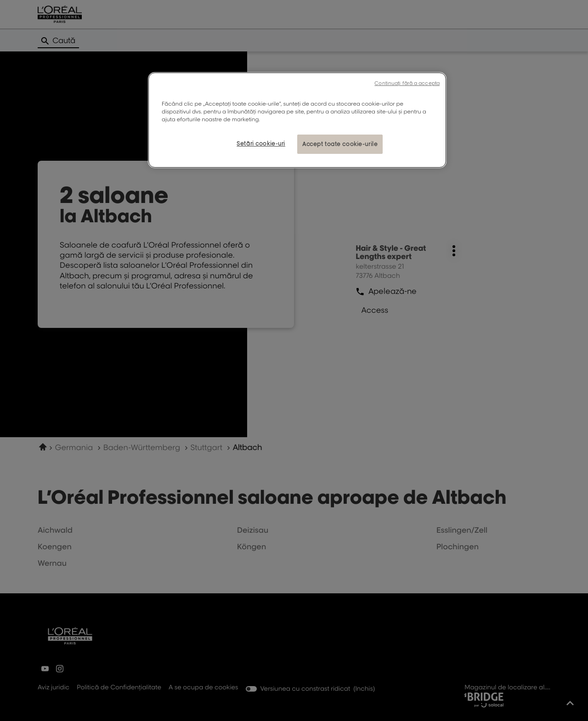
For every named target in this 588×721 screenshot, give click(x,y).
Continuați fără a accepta (407, 83)
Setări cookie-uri (261, 144)
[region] (297, 120)
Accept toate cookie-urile (340, 144)
